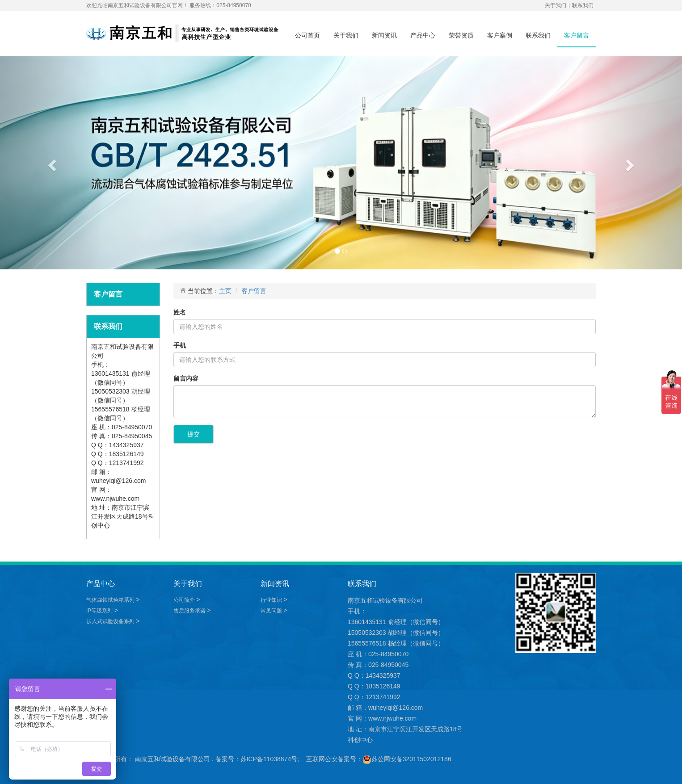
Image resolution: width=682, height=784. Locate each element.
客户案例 (500, 35)
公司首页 (307, 35)
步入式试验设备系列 (111, 621)
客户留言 (577, 35)
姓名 (180, 312)
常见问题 (272, 611)
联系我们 (583, 5)
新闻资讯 (384, 35)
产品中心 (423, 35)
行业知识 (272, 600)
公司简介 (185, 600)
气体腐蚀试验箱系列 (111, 600)
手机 (180, 345)
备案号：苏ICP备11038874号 (257, 759)
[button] (51, 163)
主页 (225, 291)
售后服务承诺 (190, 611)
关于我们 (556, 5)
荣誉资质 (461, 35)
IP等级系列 (100, 611)
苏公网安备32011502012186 (411, 759)
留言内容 (186, 378)
